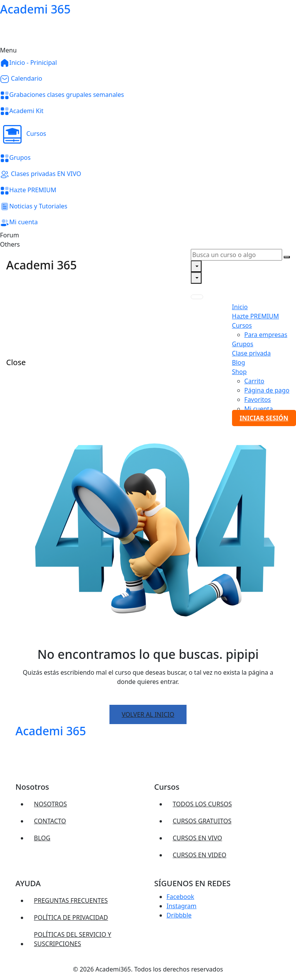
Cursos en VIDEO (199, 855)
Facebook (180, 897)
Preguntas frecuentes (71, 900)
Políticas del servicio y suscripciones (73, 939)
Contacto (50, 821)
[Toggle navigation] (197, 297)
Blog (42, 838)
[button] (148, 134)
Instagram (182, 906)
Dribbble (179, 915)
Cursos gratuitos (202, 821)
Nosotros (50, 804)
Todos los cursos (202, 804)
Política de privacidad (71, 917)
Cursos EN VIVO (197, 838)
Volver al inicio (148, 714)
